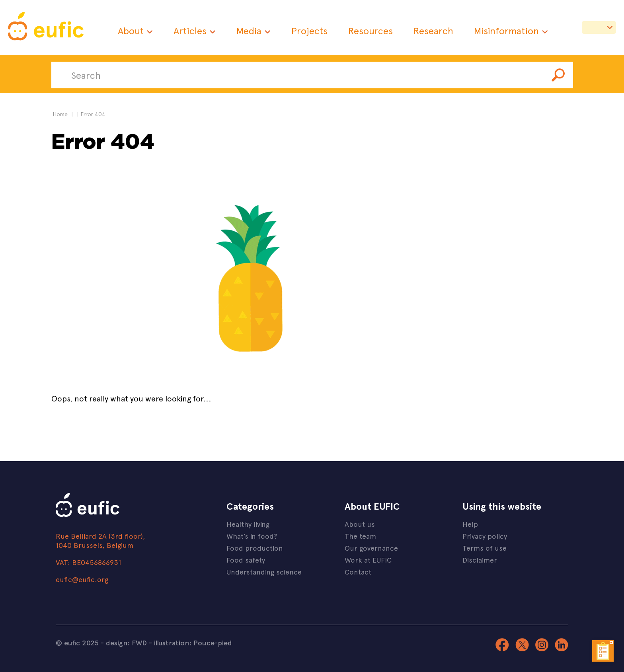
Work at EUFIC (368, 560)
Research (433, 30)
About (131, 30)
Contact (358, 572)
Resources (370, 30)
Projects (309, 30)
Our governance (371, 548)
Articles (190, 30)
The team (360, 536)
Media (249, 30)
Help (470, 524)
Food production (255, 548)
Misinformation (506, 30)
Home (60, 114)
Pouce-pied (213, 643)
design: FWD (126, 643)
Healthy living (248, 524)
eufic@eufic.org (82, 579)
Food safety (246, 560)
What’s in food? (252, 536)
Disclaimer (480, 560)
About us (360, 524)
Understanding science (264, 572)
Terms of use (485, 548)
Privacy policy (485, 536)
